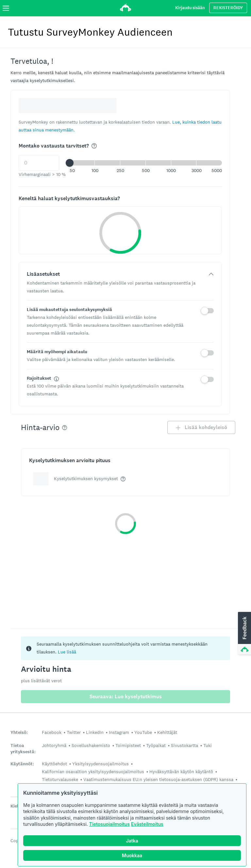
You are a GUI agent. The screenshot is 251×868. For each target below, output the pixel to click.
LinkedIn (95, 732)
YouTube (143, 732)
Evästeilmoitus (147, 824)
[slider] (70, 163)
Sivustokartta (184, 745)
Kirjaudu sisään (190, 8)
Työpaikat (156, 745)
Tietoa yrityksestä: (23, 749)
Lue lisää (67, 652)
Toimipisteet (128, 745)
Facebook (52, 732)
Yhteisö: (19, 732)
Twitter (74, 732)
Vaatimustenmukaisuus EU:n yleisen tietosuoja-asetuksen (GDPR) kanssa (158, 779)
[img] (94, 146)
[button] (146, 163)
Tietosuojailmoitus (109, 824)
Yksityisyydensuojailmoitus (100, 764)
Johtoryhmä (54, 745)
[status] (125, 648)
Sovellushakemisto (91, 745)
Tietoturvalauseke (60, 779)
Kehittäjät (167, 732)
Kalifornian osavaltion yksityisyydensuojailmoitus (93, 772)
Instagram (119, 732)
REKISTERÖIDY (228, 8)
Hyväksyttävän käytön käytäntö (181, 772)
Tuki (208, 745)
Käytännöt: (22, 764)
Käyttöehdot (54, 764)
